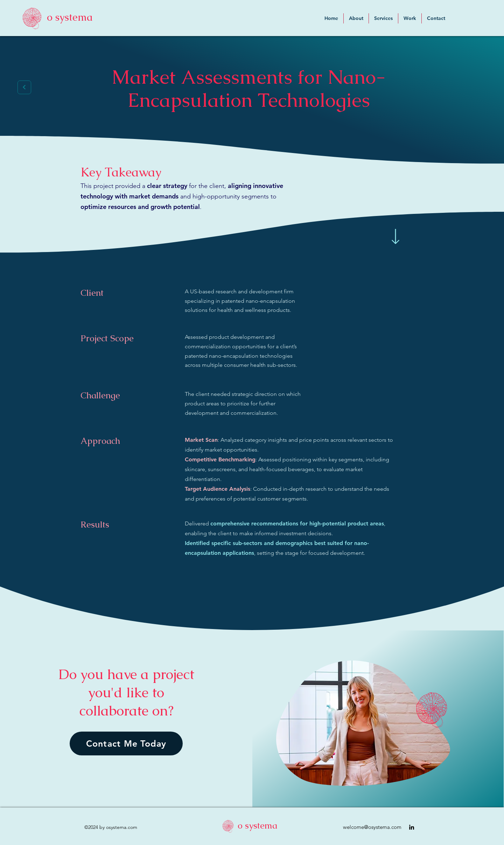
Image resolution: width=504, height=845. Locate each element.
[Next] (24, 87)
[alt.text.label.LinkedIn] (412, 827)
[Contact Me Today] (126, 743)
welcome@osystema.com (372, 827)
